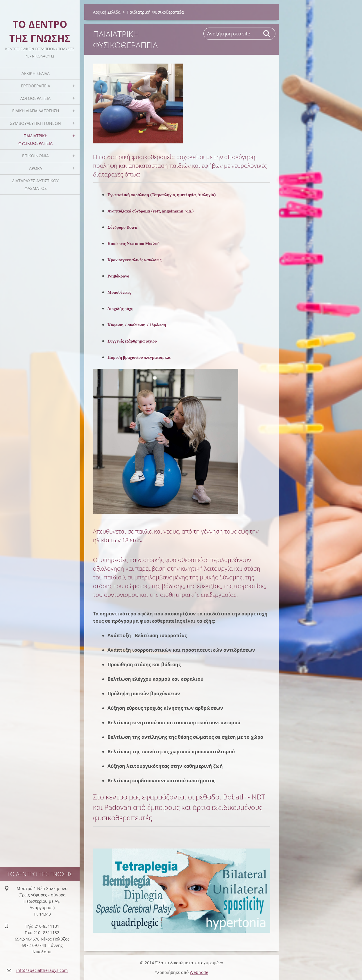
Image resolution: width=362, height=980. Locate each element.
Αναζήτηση (267, 34)
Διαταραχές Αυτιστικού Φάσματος (35, 184)
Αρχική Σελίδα (36, 73)
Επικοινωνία (35, 156)
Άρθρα (36, 168)
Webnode (199, 972)
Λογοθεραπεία (35, 98)
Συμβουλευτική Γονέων (36, 123)
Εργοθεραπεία (36, 86)
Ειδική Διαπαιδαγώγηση (36, 111)
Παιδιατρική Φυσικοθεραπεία (35, 139)
